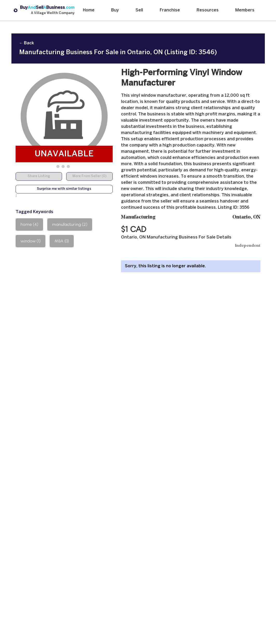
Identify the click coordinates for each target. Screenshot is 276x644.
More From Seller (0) (89, 176)
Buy (115, 10)
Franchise (170, 10)
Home (89, 10)
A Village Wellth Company (53, 13)
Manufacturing (138, 217)
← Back (27, 43)
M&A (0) (62, 241)
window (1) (31, 241)
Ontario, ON (246, 217)
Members (245, 10)
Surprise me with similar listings (64, 189)
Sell (139, 10)
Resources (208, 10)
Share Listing (39, 176)
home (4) (29, 224)
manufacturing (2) (70, 224)
